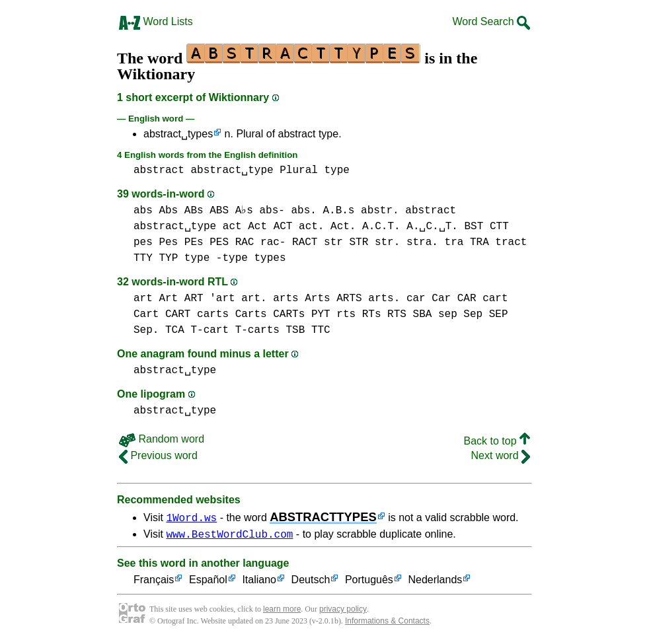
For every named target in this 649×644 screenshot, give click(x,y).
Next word (501, 455)
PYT (321, 314)
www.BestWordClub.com (229, 536)
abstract (159, 170)
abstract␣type (232, 170)
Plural (299, 170)
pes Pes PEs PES (181, 242)
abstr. (381, 211)
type (336, 170)
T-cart (210, 330)
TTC (321, 330)
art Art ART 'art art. (200, 299)
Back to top (497, 441)
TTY (143, 258)
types (270, 258)
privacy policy (343, 611)
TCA (175, 330)
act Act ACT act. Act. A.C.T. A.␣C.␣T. (340, 227)
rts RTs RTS (371, 314)
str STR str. (362, 242)
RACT (305, 242)
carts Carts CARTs (251, 314)
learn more (282, 611)
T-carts (257, 330)
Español (208, 582)
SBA (422, 314)
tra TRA (467, 242)
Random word (162, 439)
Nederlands (435, 582)
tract (511, 242)
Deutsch (311, 582)
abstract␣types (178, 134)
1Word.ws (191, 517)
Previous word (158, 455)
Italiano (259, 582)
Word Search (491, 21)
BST (474, 227)
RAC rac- (261, 242)
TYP (168, 258)
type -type (216, 258)
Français (154, 582)
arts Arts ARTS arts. (336, 299)
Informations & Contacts (387, 623)
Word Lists (156, 21)
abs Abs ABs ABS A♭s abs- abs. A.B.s (245, 211)
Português (369, 582)
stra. (422, 242)
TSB (295, 330)
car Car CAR (441, 299)
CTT (499, 227)
